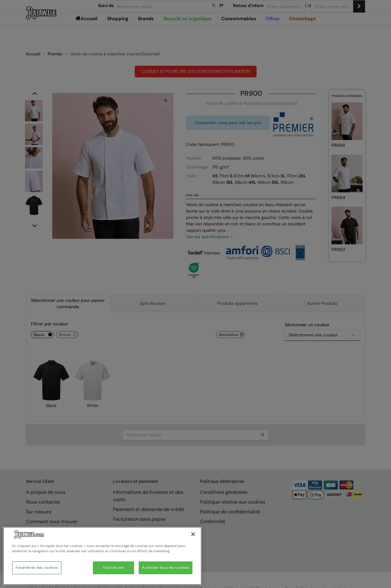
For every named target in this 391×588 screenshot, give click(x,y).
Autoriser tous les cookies (166, 568)
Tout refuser (113, 568)
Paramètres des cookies (37, 568)
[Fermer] (193, 534)
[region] (102, 556)
